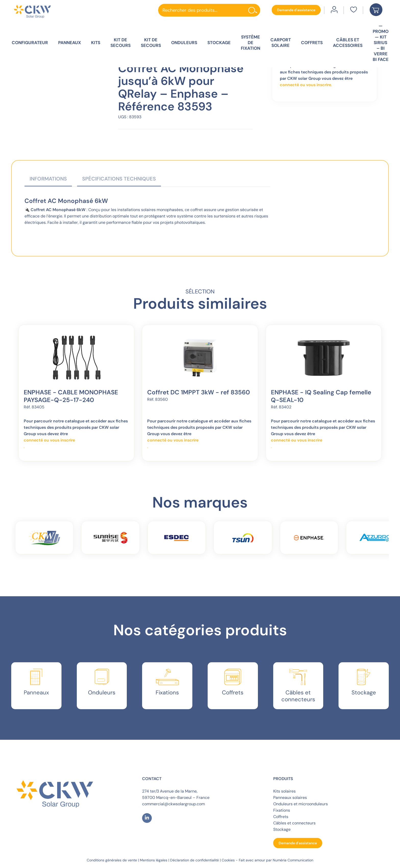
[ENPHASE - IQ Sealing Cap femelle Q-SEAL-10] (324, 358)
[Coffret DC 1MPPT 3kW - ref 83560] (200, 358)
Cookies (228, 860)
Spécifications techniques (119, 179)
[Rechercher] (254, 10)
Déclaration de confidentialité (195, 860)
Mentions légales (154, 860)
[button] (296, 10)
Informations (48, 179)
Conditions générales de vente (112, 860)
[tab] (48, 180)
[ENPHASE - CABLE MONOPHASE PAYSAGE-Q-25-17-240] (76, 358)
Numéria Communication (293, 860)
